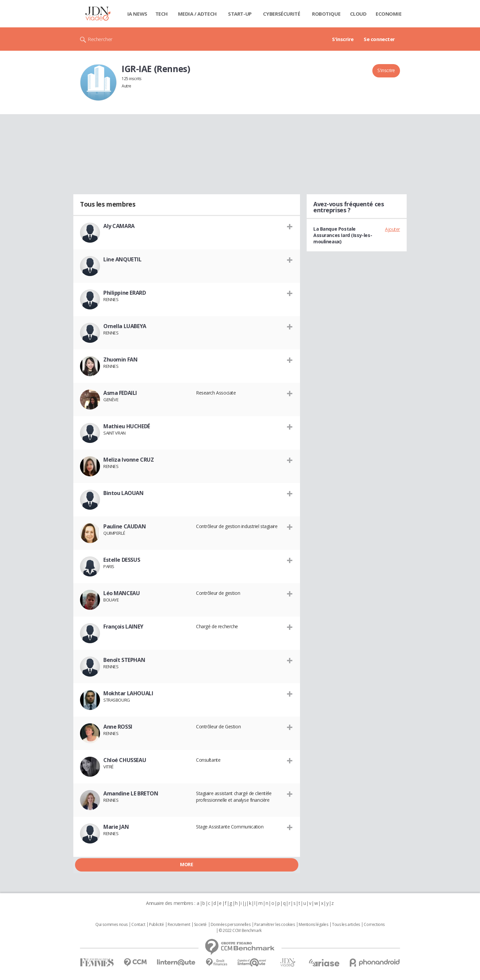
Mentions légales (313, 925)
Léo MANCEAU (121, 593)
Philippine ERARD (124, 293)
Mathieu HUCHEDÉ (127, 426)
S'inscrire (343, 39)
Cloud (358, 14)
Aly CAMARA (119, 226)
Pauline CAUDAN (124, 526)
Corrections (374, 925)
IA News (137, 14)
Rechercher (100, 39)
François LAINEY (123, 627)
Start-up (240, 14)
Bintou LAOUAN (123, 493)
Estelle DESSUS (122, 560)
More (186, 864)
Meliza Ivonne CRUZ (128, 460)
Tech (161, 14)
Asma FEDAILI (120, 393)
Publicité (156, 925)
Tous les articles (346, 925)
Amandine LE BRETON (131, 793)
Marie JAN (116, 827)
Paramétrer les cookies (275, 925)
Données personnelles (231, 925)
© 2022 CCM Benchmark (240, 931)
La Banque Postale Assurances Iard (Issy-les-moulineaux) (343, 235)
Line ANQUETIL (122, 259)
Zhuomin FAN (120, 359)
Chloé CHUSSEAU (125, 760)
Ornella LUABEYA (125, 326)
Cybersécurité (282, 14)
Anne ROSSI (118, 727)
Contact (138, 925)
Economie (389, 14)
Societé (200, 925)
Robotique (326, 14)
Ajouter (392, 229)
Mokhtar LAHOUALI (128, 693)
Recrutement (179, 925)
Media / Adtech (197, 14)
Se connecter (379, 39)
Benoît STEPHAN (124, 660)
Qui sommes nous (111, 925)
